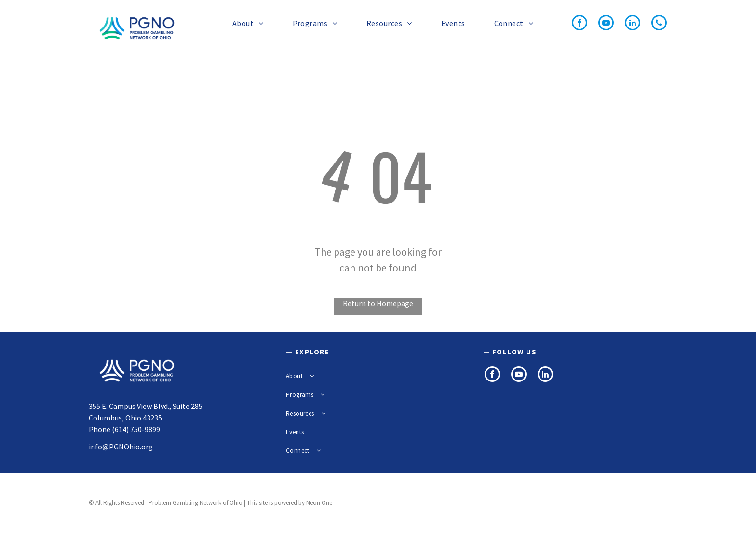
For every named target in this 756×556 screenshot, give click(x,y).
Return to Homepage (378, 303)
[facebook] (580, 24)
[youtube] (606, 24)
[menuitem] (243, 23)
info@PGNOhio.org (121, 447)
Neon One (319, 503)
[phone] (659, 24)
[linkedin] (633, 24)
